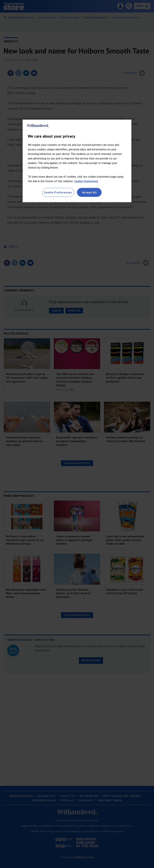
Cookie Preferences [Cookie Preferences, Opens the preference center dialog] (58, 192)
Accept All (89, 192)
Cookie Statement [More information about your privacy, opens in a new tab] (86, 181)
